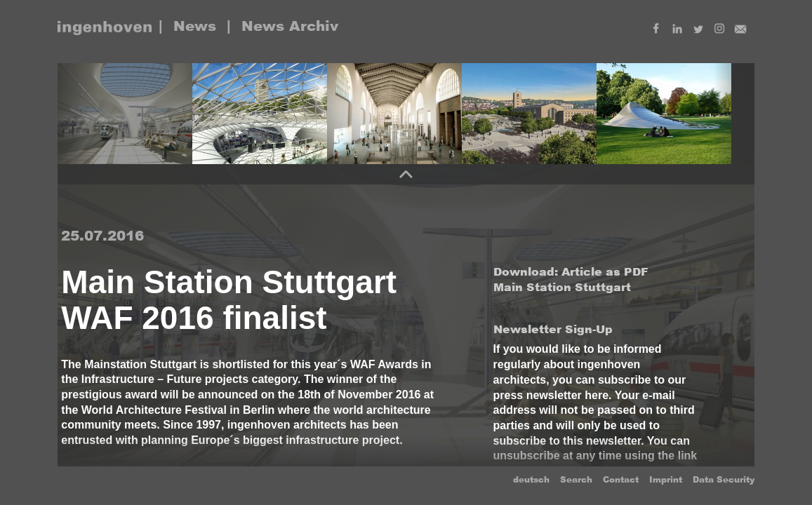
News (195, 26)
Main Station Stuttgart (562, 287)
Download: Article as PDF (571, 272)
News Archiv (290, 26)
